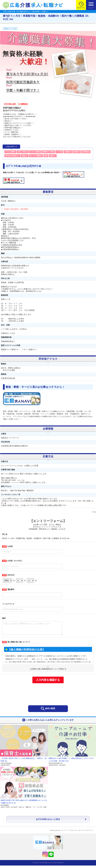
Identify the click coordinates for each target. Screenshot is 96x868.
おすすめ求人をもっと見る (48, 822)
